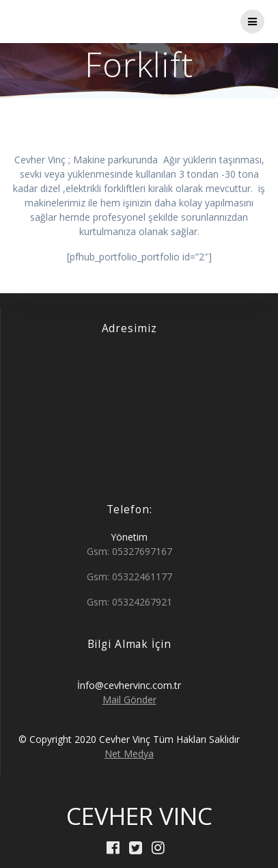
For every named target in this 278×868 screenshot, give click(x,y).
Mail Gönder (129, 700)
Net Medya (129, 754)
